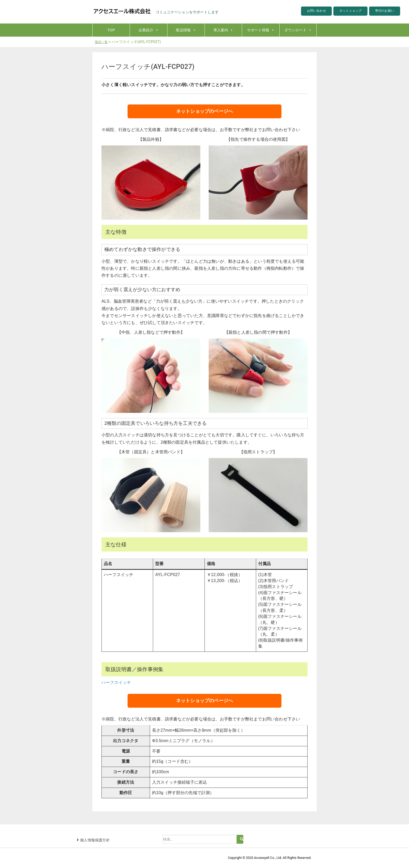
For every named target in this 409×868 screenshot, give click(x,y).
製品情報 (186, 30)
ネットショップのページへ (204, 111)
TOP (111, 30)
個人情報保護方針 (95, 840)
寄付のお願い (382, 12)
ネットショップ (344, 12)
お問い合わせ (305, 12)
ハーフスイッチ (116, 682)
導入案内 (223, 30)
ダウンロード (298, 30)
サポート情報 (261, 30)
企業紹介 (149, 30)
